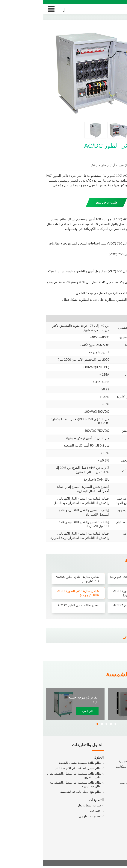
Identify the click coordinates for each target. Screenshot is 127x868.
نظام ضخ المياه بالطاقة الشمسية (38, 793)
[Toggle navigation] (8, 9)
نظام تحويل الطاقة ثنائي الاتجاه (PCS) (35, 769)
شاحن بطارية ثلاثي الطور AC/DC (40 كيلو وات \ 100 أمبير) (90, 593)
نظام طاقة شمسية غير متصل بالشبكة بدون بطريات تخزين (31, 776)
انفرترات (116, 757)
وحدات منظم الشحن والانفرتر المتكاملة (97, 768)
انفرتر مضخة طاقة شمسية (105, 700)
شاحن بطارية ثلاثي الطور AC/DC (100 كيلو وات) (34, 593)
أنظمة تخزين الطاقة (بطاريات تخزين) (99, 762)
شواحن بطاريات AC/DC (107, 773)
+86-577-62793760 (107, 848)
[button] (55, 725)
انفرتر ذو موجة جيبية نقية (41, 700)
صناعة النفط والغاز (46, 807)
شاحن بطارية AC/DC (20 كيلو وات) (92, 579)
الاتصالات (53, 813)
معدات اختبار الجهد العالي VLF (103, 795)
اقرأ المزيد (44, 712)
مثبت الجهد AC (112, 790)
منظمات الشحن (112, 779)
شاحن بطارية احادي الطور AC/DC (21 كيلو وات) (33, 579)
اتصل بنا (117, 830)
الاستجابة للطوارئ (47, 818)
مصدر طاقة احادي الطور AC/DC (34, 605)
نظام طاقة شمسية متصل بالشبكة (37, 764)
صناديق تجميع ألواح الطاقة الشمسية (99, 784)
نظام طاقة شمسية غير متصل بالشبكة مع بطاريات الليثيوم (33, 786)
